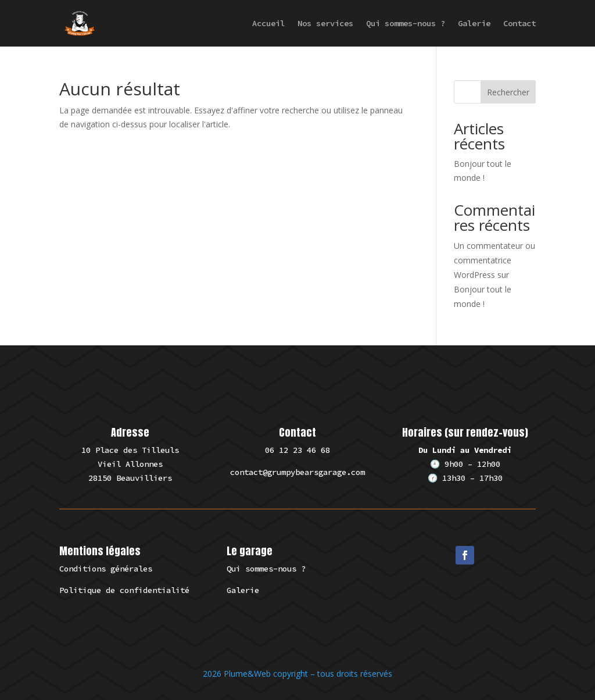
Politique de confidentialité (124, 590)
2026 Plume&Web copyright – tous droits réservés (297, 674)
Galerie (474, 24)
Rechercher (508, 92)
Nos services (325, 24)
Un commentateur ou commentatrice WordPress (494, 260)
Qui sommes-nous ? (406, 24)
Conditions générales (106, 569)
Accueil (268, 24)
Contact (519, 24)
